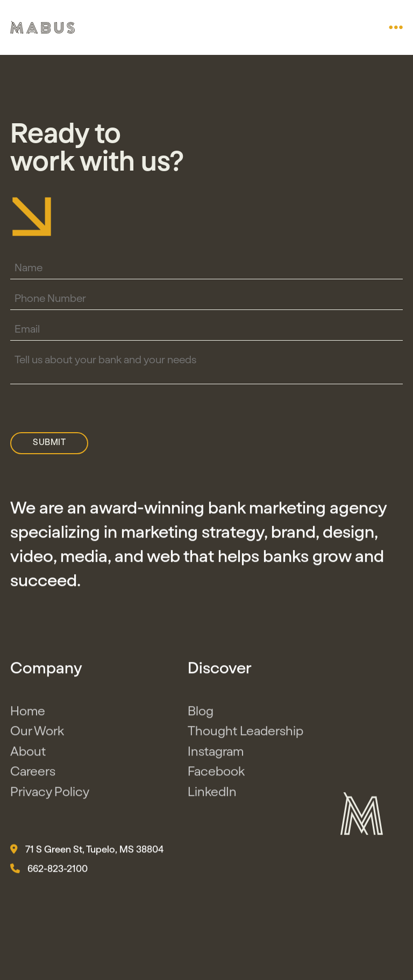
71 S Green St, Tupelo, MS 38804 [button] (87, 852)
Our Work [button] (37, 734)
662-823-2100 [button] (49, 871)
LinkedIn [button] (212, 794)
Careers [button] (33, 774)
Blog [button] (201, 714)
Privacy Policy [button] (50, 794)
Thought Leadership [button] (245, 734)
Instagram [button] (216, 754)
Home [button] (28, 714)
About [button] (28, 754)
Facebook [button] (216, 774)
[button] (396, 27)
